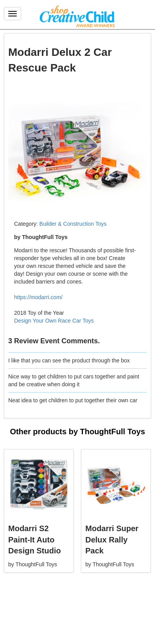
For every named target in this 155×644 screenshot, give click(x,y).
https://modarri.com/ (38, 297)
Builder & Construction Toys (73, 224)
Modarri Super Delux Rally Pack (112, 540)
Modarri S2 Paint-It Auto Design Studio (34, 540)
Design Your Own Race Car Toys (54, 321)
